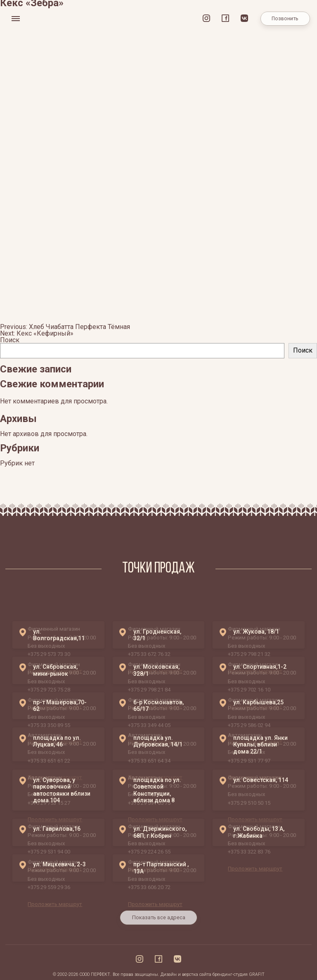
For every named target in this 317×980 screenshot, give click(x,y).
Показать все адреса (159, 923)
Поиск (10, 340)
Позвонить (285, 19)
